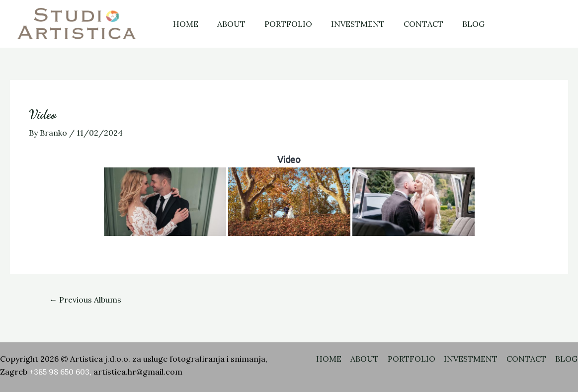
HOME (184, 24)
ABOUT (227, 24)
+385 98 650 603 (59, 372)
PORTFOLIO (281, 24)
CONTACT (410, 24)
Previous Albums (85, 300)
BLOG (457, 24)
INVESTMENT (347, 24)
